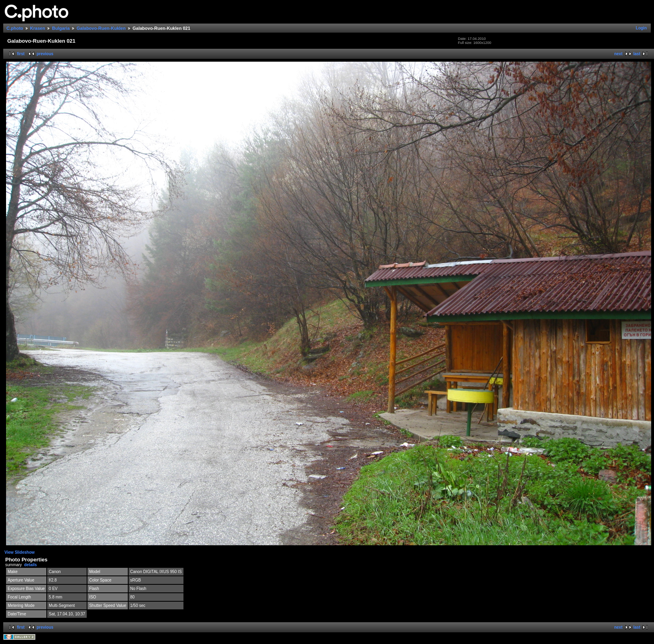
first (21, 54)
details (31, 565)
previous (45, 54)
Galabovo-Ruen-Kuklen (101, 28)
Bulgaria (61, 28)
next (618, 54)
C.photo (15, 28)
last (637, 54)
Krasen (38, 28)
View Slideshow (20, 552)
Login (641, 28)
